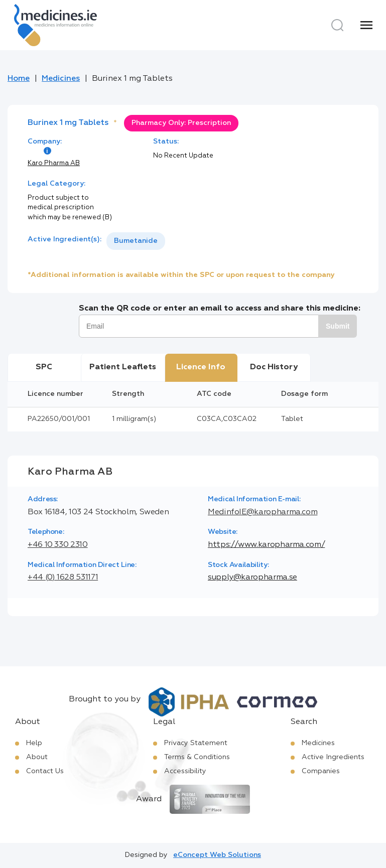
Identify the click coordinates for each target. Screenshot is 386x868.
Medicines (61, 79)
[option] (136, 241)
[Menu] (366, 25)
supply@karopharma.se (252, 577)
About (37, 757)
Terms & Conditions (197, 757)
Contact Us (45, 771)
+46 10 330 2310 (58, 545)
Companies (321, 771)
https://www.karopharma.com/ (266, 545)
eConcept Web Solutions (217, 855)
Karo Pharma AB (54, 163)
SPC (44, 367)
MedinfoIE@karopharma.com (263, 512)
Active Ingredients (333, 757)
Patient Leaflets (123, 367)
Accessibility (185, 771)
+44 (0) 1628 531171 (63, 577)
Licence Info (201, 367)
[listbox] (136, 241)
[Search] (337, 25)
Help (34, 743)
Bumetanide (136, 241)
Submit (338, 326)
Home (19, 79)
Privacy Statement (196, 743)
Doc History (274, 367)
